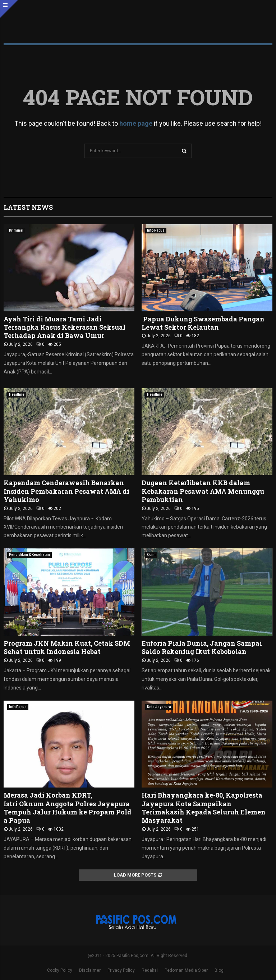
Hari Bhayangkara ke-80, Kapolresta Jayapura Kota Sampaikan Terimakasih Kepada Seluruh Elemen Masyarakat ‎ (204, 808)
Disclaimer (90, 970)
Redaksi (150, 970)
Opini (151, 555)
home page (136, 123)
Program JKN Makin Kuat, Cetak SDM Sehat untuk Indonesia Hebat (67, 647)
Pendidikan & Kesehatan (29, 555)
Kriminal (16, 230)
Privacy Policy (121, 970)
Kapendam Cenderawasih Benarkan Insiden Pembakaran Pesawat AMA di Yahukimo (66, 491)
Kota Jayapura (159, 707)
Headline (17, 394)
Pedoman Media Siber (186, 970)
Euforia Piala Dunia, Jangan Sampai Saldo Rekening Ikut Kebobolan (202, 647)
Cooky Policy (60, 970)
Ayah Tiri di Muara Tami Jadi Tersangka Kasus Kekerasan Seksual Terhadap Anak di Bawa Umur (65, 327)
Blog (219, 970)
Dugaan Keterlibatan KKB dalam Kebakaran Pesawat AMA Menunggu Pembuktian (203, 491)
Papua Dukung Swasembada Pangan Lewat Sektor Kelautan (203, 323)
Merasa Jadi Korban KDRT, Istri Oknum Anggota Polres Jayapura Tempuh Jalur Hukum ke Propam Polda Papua (68, 808)
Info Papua (156, 230)
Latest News (28, 207)
